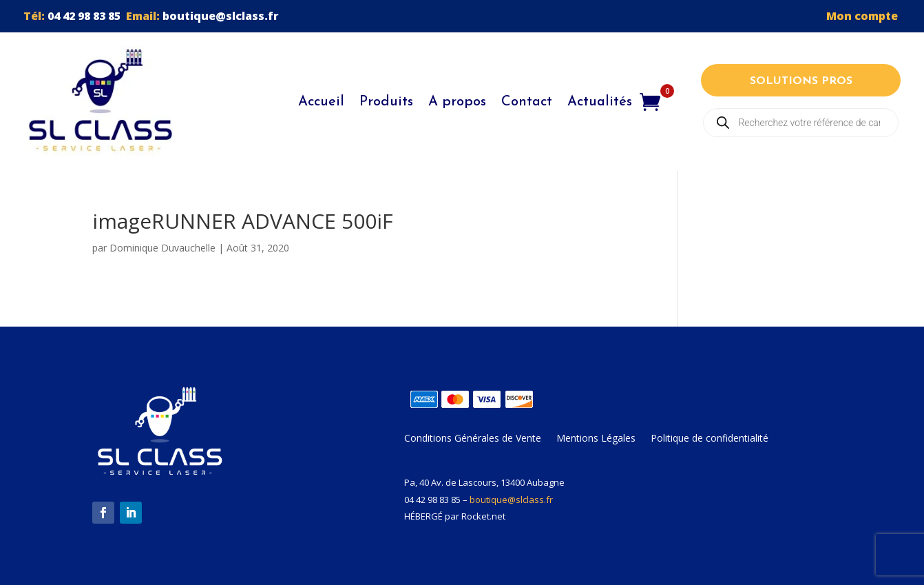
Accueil (321, 102)
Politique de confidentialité (710, 439)
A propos (457, 102)
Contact (527, 102)
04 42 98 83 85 (84, 16)
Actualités (600, 102)
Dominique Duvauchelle (162, 248)
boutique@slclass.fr (221, 16)
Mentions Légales (596, 439)
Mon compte (863, 16)
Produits (386, 102)
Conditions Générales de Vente (473, 439)
